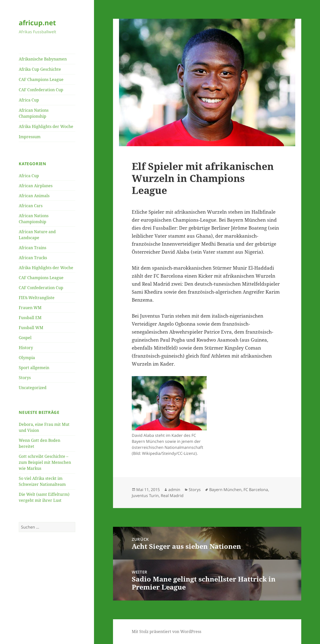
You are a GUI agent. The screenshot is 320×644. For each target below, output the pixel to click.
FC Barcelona (256, 490)
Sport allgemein (34, 368)
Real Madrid (172, 496)
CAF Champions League (41, 79)
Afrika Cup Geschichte (40, 69)
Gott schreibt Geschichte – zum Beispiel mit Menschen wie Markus (45, 462)
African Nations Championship (34, 113)
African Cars (31, 206)
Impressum (30, 137)
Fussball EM (30, 318)
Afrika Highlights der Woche (46, 126)
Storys (25, 378)
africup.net (37, 23)
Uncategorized (33, 388)
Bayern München (225, 490)
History (26, 348)
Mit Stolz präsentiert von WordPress (166, 632)
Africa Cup (29, 100)
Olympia (27, 358)
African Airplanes (36, 186)
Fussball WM (31, 328)
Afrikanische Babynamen (43, 59)
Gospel (25, 338)
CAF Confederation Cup (41, 90)
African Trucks (33, 258)
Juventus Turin (145, 496)
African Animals (34, 196)
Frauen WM (30, 308)
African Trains (32, 248)
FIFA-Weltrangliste (37, 298)
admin (174, 490)
